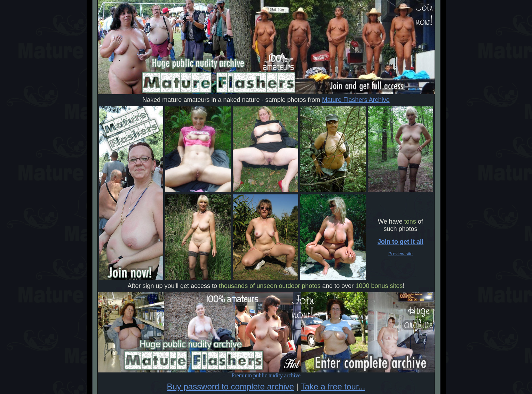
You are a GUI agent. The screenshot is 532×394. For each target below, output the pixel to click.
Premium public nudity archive (266, 373)
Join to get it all (400, 242)
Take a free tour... (333, 387)
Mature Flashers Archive (356, 100)
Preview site (400, 254)
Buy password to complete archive (230, 387)
